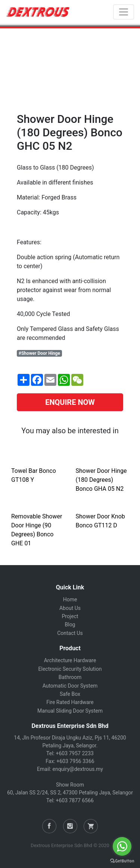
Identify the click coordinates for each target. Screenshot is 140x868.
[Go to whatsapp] (122, 846)
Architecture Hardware (70, 660)
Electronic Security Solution (70, 669)
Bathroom (70, 677)
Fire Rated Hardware (70, 702)
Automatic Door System (70, 686)
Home (70, 599)
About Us (70, 608)
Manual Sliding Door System (70, 711)
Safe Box (70, 694)
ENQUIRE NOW (70, 402)
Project (70, 616)
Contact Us (70, 633)
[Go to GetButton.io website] (122, 861)
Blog (70, 624)
